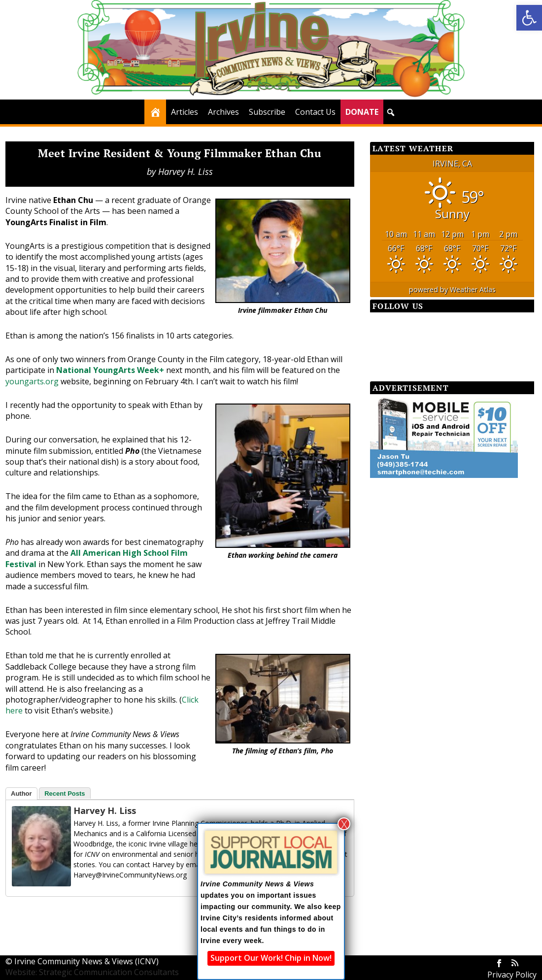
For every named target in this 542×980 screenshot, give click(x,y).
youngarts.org (32, 381)
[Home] (155, 112)
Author (21, 794)
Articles (185, 112)
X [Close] (344, 824)
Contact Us (315, 112)
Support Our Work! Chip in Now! (271, 958)
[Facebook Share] (30, 914)
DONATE (362, 112)
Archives (223, 112)
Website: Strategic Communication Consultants (92, 972)
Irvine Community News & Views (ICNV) (86, 961)
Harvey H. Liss (186, 171)
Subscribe (267, 112)
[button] (529, 18)
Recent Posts (65, 794)
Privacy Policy (512, 975)
